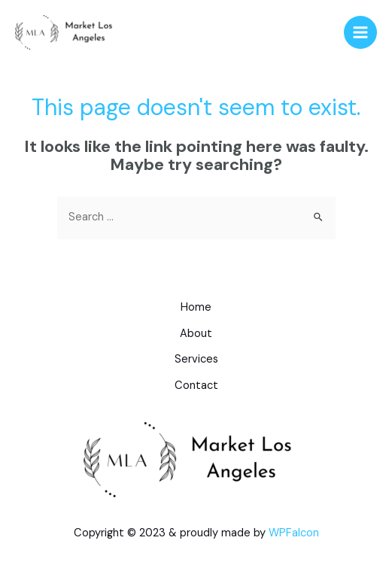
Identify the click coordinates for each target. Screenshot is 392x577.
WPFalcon (294, 533)
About (196, 334)
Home (196, 307)
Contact (196, 386)
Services (196, 359)
